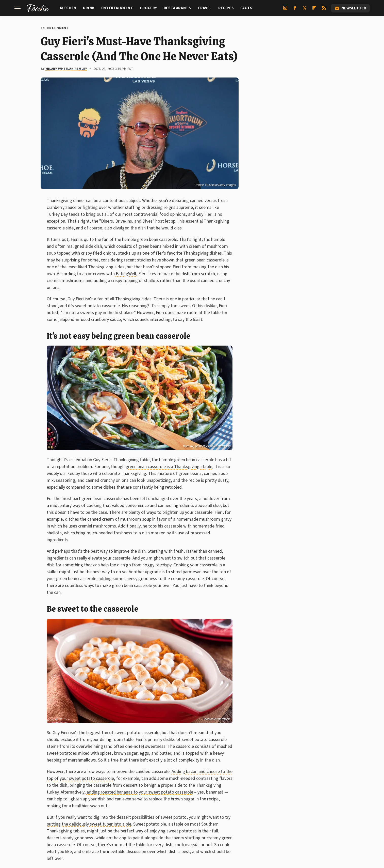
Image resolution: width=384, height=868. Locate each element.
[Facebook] (295, 10)
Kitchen (68, 8)
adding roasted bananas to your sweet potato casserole (140, 792)
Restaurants (177, 8)
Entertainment (117, 8)
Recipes (226, 8)
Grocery (148, 8)
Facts (246, 8)
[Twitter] (305, 10)
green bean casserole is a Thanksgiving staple (169, 467)
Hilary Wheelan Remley (66, 69)
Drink (89, 8)
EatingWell (126, 274)
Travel (205, 8)
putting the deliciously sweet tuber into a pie (89, 824)
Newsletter (350, 8)
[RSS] (324, 10)
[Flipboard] (314, 10)
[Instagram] (285, 10)
